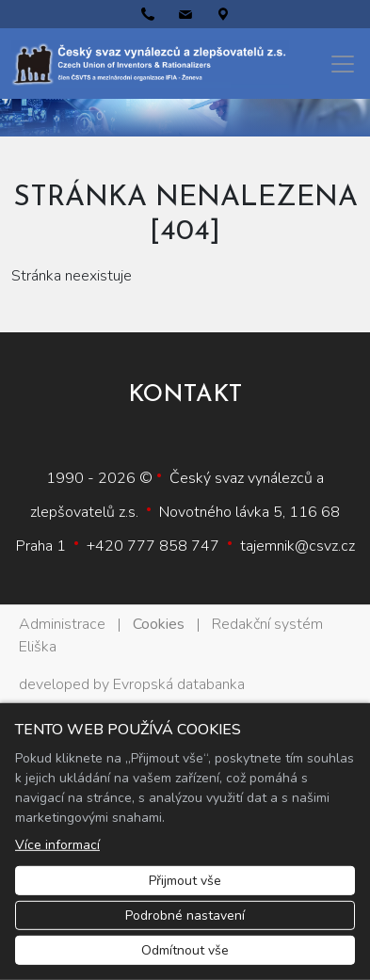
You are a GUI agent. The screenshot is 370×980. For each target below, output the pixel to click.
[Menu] (343, 64)
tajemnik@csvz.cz (298, 546)
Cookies (159, 624)
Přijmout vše (185, 881)
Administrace (62, 624)
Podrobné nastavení (185, 916)
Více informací (57, 845)
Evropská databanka (179, 684)
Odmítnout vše (185, 950)
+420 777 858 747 (153, 546)
